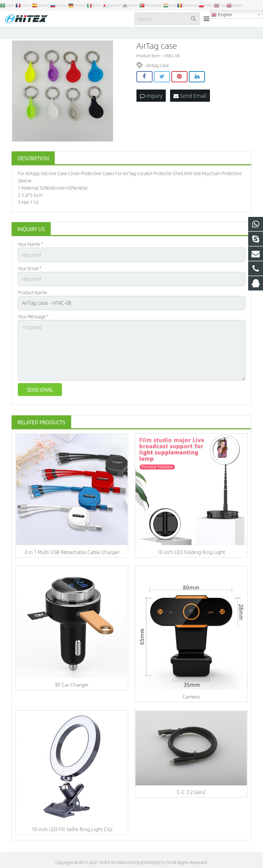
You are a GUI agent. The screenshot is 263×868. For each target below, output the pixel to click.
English (222, 15)
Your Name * (30, 257)
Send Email (190, 108)
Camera (191, 700)
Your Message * (33, 326)
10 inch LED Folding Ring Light (191, 556)
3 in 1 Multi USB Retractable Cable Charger (72, 556)
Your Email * (29, 280)
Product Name (32, 303)
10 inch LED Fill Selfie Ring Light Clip (72, 833)
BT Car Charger (72, 689)
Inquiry (151, 108)
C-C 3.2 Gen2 (191, 796)
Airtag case (158, 79)
